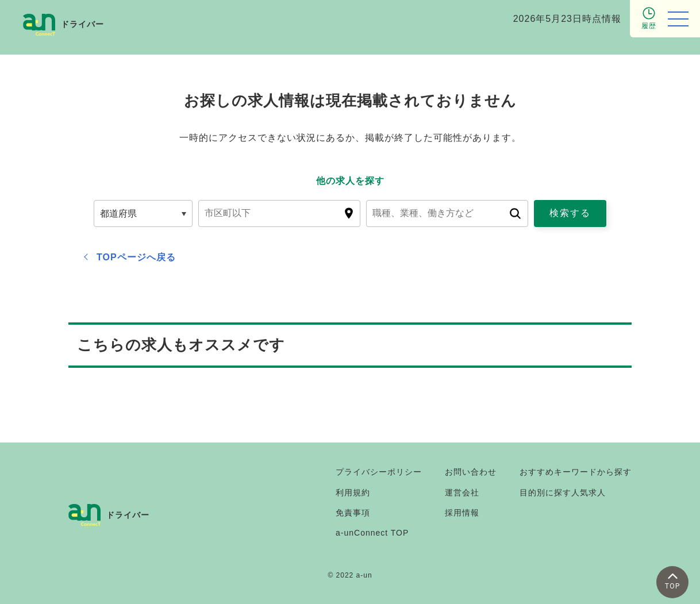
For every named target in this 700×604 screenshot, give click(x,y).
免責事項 (353, 513)
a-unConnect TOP (372, 533)
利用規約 (353, 493)
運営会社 (462, 493)
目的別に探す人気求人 (563, 493)
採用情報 (462, 513)
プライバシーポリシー (379, 472)
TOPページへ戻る (136, 257)
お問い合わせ (471, 472)
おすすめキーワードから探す (576, 472)
